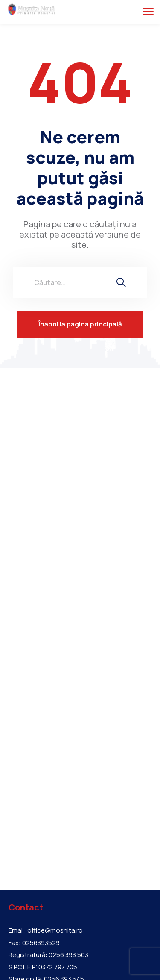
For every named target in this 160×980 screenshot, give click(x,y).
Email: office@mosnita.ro (46, 930)
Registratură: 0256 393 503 (48, 955)
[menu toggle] (148, 11)
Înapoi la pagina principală (80, 324)
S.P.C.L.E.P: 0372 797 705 (43, 967)
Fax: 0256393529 (34, 943)
